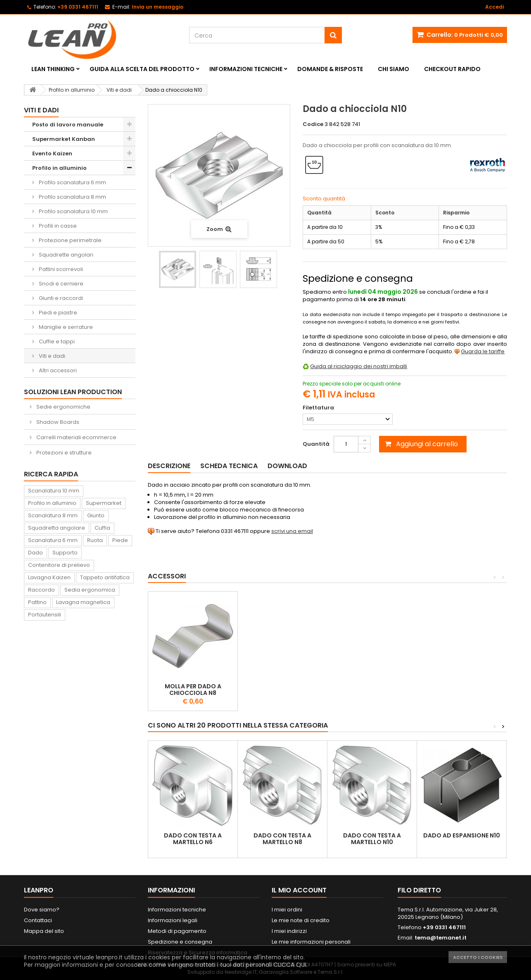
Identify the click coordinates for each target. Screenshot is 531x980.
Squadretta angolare (57, 528)
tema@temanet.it (441, 938)
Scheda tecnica (229, 466)
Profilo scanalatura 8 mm (72, 197)
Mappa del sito (44, 931)
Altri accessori (57, 370)
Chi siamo (394, 69)
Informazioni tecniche (246, 69)
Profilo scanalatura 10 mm (73, 211)
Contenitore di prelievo (59, 565)
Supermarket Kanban (64, 139)
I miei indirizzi (289, 931)
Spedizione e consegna (180, 942)
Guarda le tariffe (483, 351)
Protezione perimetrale (70, 240)
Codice (313, 124)
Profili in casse (57, 226)
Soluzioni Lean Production (73, 392)
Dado (36, 553)
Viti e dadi (51, 356)
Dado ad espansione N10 (462, 835)
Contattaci (38, 920)
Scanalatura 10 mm (54, 491)
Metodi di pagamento (177, 931)
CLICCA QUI (290, 965)
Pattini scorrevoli (60, 269)
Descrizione (169, 466)
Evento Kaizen (52, 153)
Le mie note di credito (301, 920)
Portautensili (45, 615)
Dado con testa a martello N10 (372, 839)
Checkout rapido (452, 69)
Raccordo (41, 590)
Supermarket (104, 503)
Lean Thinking (53, 69)
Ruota (95, 540)
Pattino (37, 602)
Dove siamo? (42, 910)
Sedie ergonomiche (63, 407)
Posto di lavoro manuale (68, 125)
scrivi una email (292, 531)
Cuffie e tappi (56, 341)
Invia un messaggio (158, 7)
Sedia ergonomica (90, 590)
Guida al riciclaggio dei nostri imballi (359, 366)
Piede (120, 540)
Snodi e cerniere (60, 284)
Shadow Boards (57, 422)
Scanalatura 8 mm (53, 515)
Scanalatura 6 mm (53, 540)
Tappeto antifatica (105, 577)
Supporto (65, 553)
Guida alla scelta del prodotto (142, 69)
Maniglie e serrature (65, 327)
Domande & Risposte (330, 69)
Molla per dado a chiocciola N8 (193, 690)
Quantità (316, 444)
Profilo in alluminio (59, 168)
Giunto (96, 515)
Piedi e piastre (57, 313)
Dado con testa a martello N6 (193, 839)
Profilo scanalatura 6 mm (72, 182)
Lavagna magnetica (83, 602)
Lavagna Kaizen (49, 577)
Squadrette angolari (65, 255)
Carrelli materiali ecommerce (76, 437)
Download (287, 466)
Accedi (494, 7)
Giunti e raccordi (60, 298)
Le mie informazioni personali (311, 942)
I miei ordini (287, 910)
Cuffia (102, 528)
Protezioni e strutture (63, 453)
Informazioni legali (173, 920)
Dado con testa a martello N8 (282, 839)
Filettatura (319, 408)
